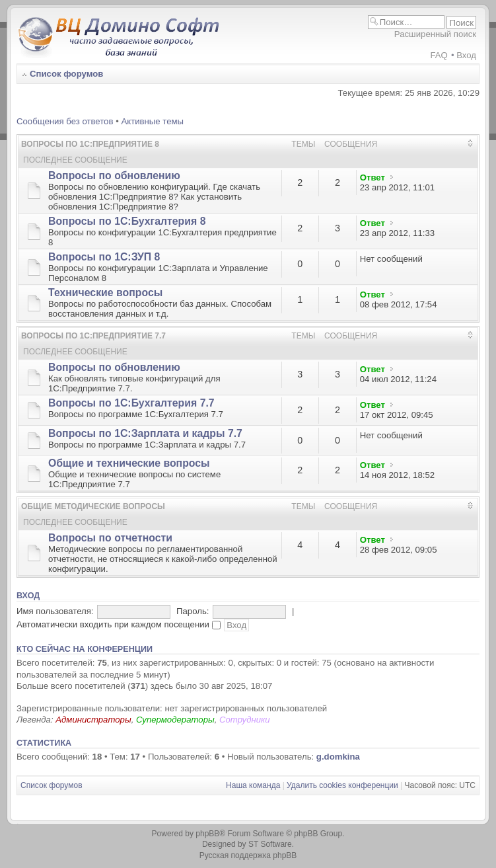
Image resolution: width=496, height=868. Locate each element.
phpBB (207, 834)
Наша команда (253, 785)
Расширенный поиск (435, 34)
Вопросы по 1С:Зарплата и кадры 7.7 (145, 433)
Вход (466, 55)
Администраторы (93, 720)
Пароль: (193, 611)
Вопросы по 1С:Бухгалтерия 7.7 (131, 403)
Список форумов (66, 74)
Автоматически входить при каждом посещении (119, 624)
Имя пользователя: (55, 611)
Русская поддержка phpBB (248, 855)
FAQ (439, 55)
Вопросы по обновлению (114, 176)
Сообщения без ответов (65, 121)
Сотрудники (245, 720)
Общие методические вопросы (93, 506)
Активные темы (152, 121)
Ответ (372, 178)
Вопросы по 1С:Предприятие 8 (90, 144)
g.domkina (338, 757)
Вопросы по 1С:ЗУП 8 (104, 257)
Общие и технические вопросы (129, 463)
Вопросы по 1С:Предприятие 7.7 (93, 336)
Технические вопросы (105, 293)
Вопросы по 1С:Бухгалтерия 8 (127, 221)
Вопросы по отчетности (110, 538)
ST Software (270, 844)
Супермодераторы (175, 720)
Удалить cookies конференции (342, 785)
